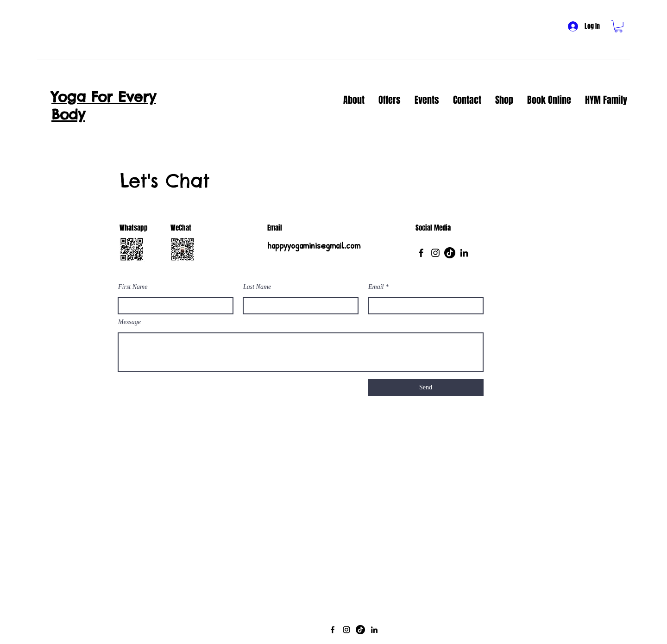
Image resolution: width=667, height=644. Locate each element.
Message (129, 322)
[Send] (426, 388)
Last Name (257, 287)
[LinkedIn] (464, 253)
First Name (133, 287)
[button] (618, 26)
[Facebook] (421, 253)
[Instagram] (435, 253)
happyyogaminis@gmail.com (314, 245)
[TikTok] (450, 253)
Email (376, 287)
